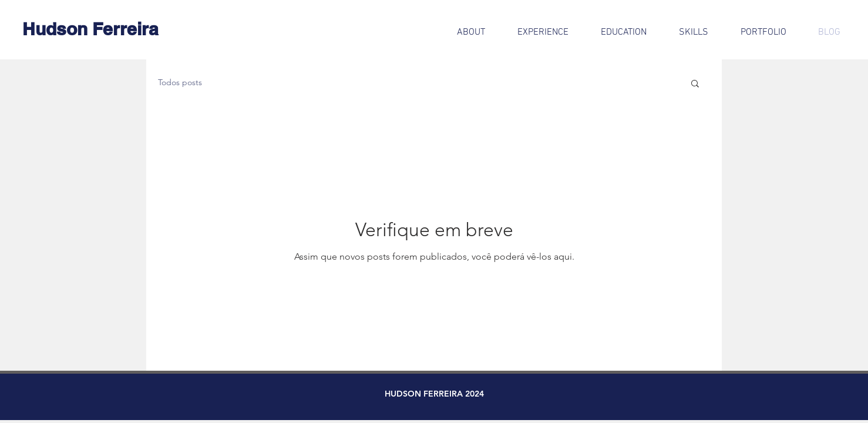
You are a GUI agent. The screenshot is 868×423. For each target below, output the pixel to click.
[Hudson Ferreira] (90, 29)
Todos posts (180, 82)
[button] (695, 84)
